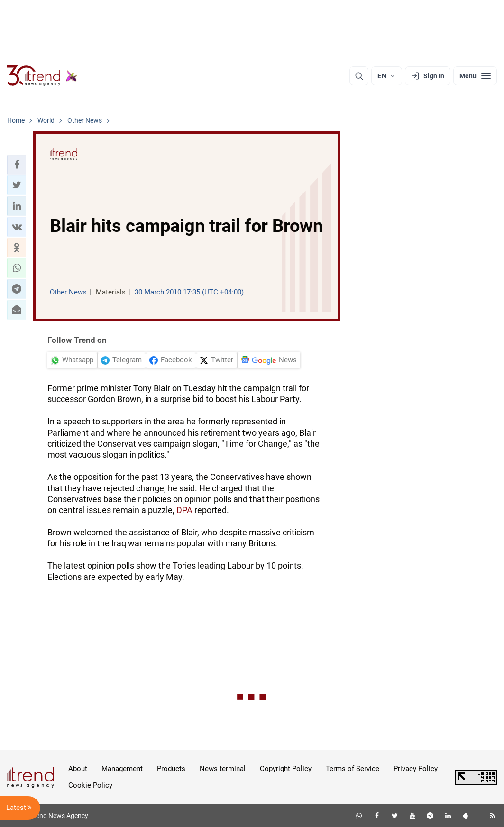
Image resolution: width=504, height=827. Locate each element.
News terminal (223, 769)
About (78, 769)
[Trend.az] (42, 76)
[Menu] (475, 76)
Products (171, 769)
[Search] (359, 76)
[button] (17, 165)
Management (122, 769)
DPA (184, 510)
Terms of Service (353, 769)
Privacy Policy (416, 769)
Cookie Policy (90, 785)
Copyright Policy (286, 769)
